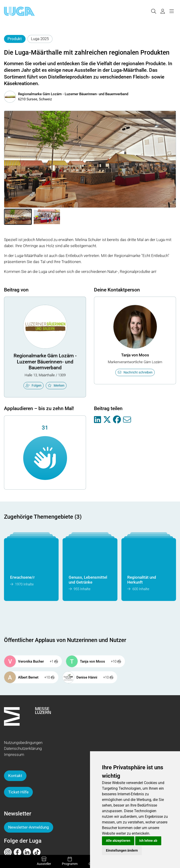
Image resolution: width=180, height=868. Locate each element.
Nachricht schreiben (135, 372)
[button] (18, 217)
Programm (70, 861)
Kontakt (15, 776)
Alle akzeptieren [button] (118, 841)
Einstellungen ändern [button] (122, 850)
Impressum (14, 755)
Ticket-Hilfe (18, 792)
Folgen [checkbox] (34, 385)
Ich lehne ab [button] (148, 841)
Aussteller (44, 861)
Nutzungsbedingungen (23, 743)
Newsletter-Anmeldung (29, 827)
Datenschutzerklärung (23, 748)
